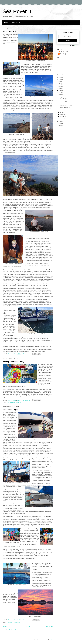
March (62, 114)
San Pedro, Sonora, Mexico (14, 402)
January (62, 119)
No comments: (27, 354)
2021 (60, 84)
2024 (60, 80)
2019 (60, 88)
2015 (60, 97)
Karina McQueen (64, 54)
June (61, 110)
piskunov (40, 639)
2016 (60, 95)
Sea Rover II (17, 11)
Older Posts (49, 626)
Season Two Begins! (11, 410)
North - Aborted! (9, 31)
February (62, 117)
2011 (60, 126)
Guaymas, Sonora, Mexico (14, 622)
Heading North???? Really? (14, 362)
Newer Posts (7, 626)
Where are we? (16, 23)
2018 (60, 90)
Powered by (68, 46)
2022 (60, 82)
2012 (60, 124)
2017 (60, 93)
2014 (60, 122)
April (61, 112)
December (63, 99)
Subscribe (68, 41)
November (63, 101)
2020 (60, 86)
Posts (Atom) (13, 630)
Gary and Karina (64, 52)
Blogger (51, 639)
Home (6, 23)
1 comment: (26, 620)
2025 (60, 77)
